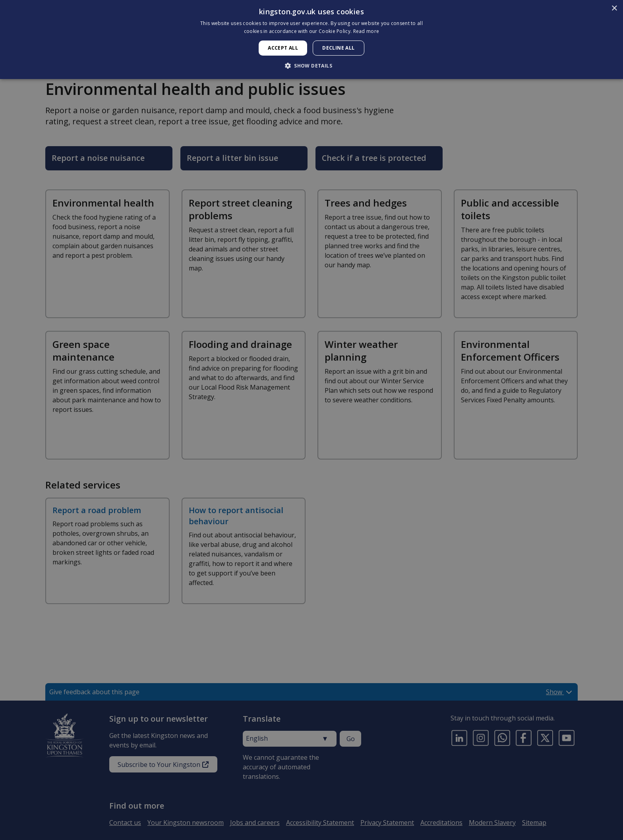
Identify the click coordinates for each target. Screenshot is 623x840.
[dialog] (311, 40)
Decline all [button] (338, 48)
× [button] (614, 9)
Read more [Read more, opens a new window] (366, 31)
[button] (311, 66)
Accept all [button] (283, 48)
